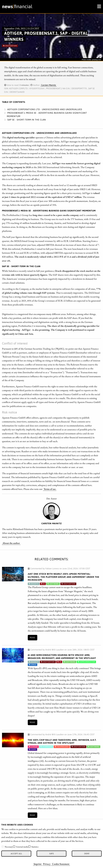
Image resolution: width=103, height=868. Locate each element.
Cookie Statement (61, 864)
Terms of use (50, 489)
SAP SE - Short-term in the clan (27, 120)
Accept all (16, 853)
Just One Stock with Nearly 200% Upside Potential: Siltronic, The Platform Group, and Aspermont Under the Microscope (64, 577)
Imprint (38, 864)
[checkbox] (3, 847)
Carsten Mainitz (48, 85)
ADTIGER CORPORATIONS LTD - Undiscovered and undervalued (45, 109)
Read (32, 638)
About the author (11, 543)
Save (52, 853)
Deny (87, 853)
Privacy (47, 864)
